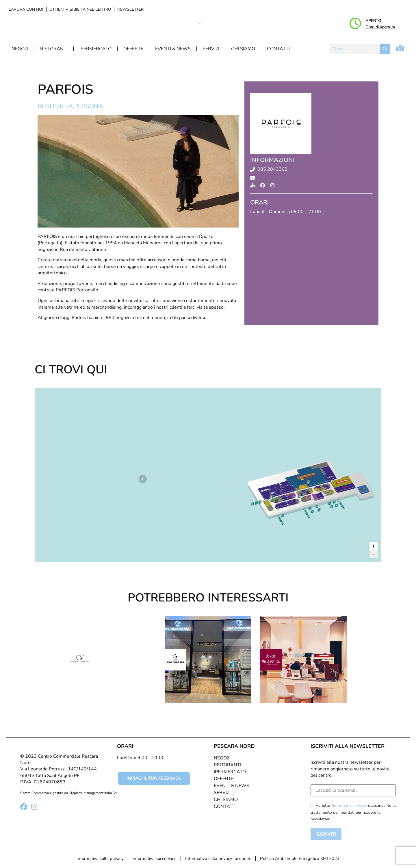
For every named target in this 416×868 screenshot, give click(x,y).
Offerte (133, 49)
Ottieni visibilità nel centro (80, 9)
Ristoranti (54, 49)
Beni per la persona (70, 106)
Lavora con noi (26, 9)
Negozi (20, 49)
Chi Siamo (243, 49)
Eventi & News (173, 49)
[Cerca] (385, 49)
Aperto (373, 21)
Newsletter (130, 9)
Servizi (211, 49)
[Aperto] (355, 23)
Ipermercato (95, 49)
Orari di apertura (380, 27)
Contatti (278, 49)
